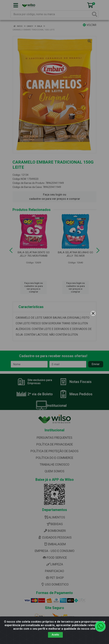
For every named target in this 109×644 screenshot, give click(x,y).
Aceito (55, 635)
